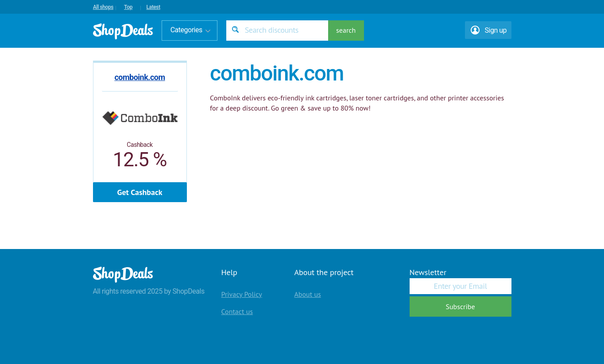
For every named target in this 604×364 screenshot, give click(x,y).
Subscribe (460, 307)
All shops (103, 7)
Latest (153, 7)
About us (308, 294)
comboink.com (139, 77)
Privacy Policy (242, 294)
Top (128, 7)
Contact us (237, 311)
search (346, 30)
